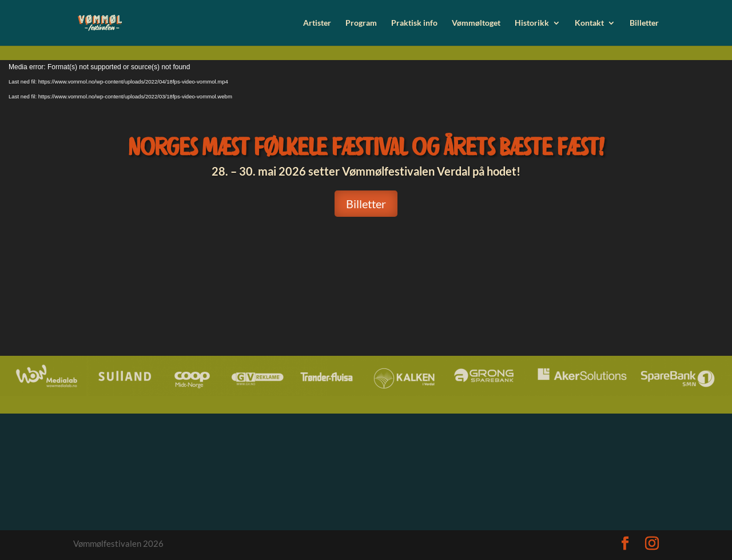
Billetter (644, 23)
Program (361, 23)
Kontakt (589, 23)
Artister (317, 23)
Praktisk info (414, 23)
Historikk (532, 23)
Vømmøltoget (476, 23)
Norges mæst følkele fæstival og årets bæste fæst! (366, 146)
